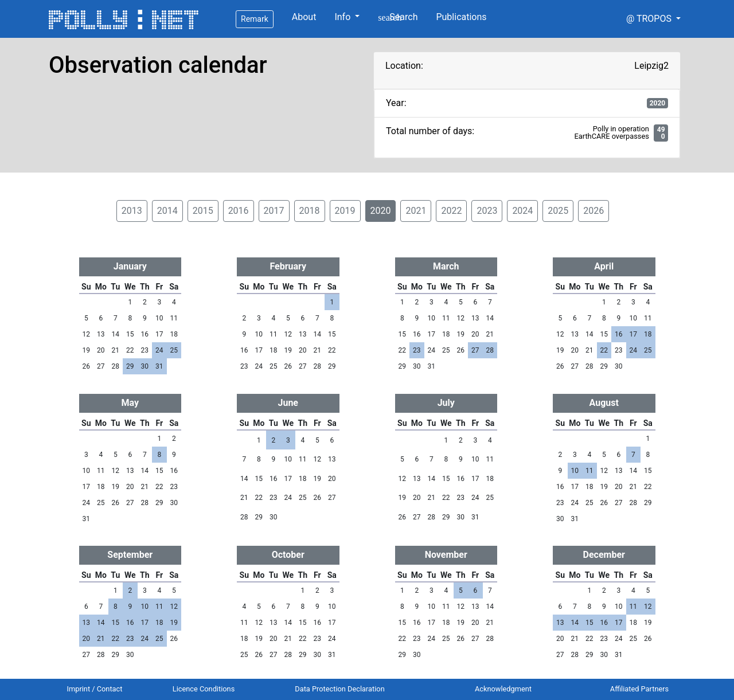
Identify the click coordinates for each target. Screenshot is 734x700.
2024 (522, 211)
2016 (239, 211)
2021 (416, 211)
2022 (451, 211)
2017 (274, 211)
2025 (558, 211)
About (304, 17)
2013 (132, 211)
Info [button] (343, 17)
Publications (461, 17)
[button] (653, 19)
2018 (310, 211)
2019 (345, 211)
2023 (487, 211)
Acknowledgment (503, 689)
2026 (594, 211)
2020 (381, 211)
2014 (167, 211)
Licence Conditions (204, 689)
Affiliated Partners (639, 689)
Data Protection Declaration (339, 689)
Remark (255, 19)
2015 (203, 211)
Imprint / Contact (95, 689)
